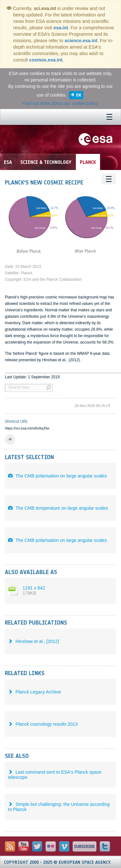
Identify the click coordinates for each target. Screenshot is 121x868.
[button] (10, 439)
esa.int (61, 28)
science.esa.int (81, 41)
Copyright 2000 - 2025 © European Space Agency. (58, 862)
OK (79, 95)
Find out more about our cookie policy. (60, 103)
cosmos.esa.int (46, 60)
